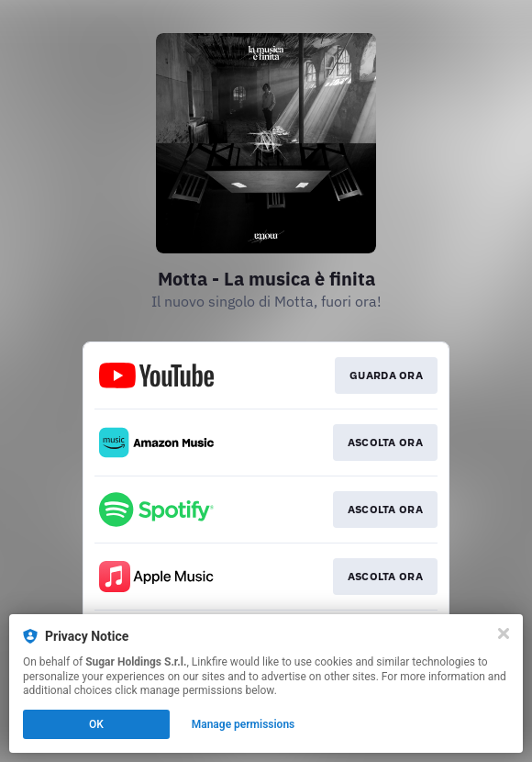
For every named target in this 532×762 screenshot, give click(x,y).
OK (96, 724)
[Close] (504, 633)
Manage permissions (244, 724)
